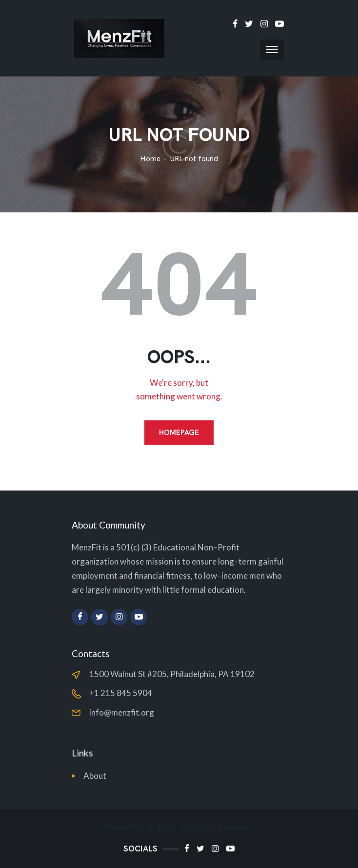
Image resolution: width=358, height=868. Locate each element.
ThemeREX (124, 827)
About (95, 776)
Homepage (179, 433)
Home (150, 159)
